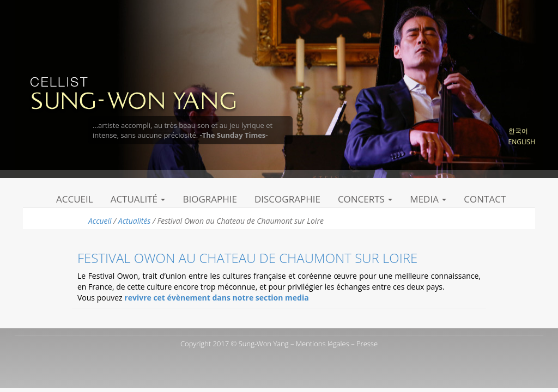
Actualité (138, 199)
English (522, 142)
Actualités (134, 221)
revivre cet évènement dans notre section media (216, 298)
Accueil (75, 199)
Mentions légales (323, 344)
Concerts (365, 199)
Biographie (210, 199)
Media (428, 199)
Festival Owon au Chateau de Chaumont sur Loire (247, 258)
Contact (485, 199)
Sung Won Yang (133, 92)
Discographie (287, 199)
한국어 (518, 131)
